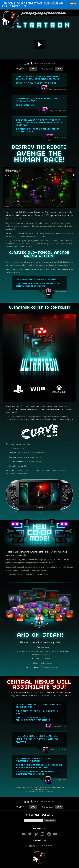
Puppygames (40, 846)
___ (76, 13)
